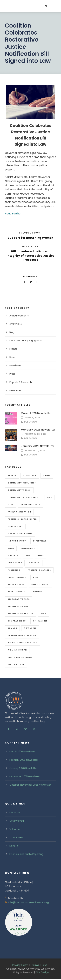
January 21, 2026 (35, 450)
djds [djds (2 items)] (11, 505)
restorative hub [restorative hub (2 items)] (18, 606)
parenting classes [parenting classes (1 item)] (39, 570)
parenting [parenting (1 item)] (14, 570)
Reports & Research (21, 382)
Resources (15, 390)
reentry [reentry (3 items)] (37, 592)
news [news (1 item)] (41, 555)
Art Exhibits (16, 324)
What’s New (16, 837)
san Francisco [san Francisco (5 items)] (17, 621)
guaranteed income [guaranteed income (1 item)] (20, 534)
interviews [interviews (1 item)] (40, 541)
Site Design (42, 972)
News (12, 357)
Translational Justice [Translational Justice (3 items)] (22, 635)
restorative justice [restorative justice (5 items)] (20, 614)
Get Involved (17, 821)
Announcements (19, 316)
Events (13, 349)
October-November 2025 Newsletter (30, 785)
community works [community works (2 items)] (19, 490)
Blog (12, 332)
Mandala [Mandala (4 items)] (13, 555)
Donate (14, 846)
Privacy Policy (20, 965)
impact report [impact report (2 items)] (17, 541)
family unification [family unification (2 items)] (19, 512)
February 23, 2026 (36, 434)
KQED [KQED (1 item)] (11, 548)
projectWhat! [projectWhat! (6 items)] (40, 585)
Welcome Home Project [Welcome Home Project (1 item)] (22, 643)
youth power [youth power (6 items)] (16, 664)
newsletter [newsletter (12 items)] (15, 563)
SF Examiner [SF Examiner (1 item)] (40, 621)
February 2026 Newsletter (38, 430)
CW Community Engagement (26, 341)
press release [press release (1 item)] (16, 585)
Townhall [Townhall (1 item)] (30, 628)
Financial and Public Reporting (26, 854)
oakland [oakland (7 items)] (34, 563)
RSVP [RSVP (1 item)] (43, 614)
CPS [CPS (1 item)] (50, 497)
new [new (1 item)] (28, 555)
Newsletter (15, 366)
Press (12, 374)
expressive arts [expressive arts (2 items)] (30, 505)
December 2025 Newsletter (25, 776)
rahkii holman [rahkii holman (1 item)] (17, 592)
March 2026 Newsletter (36, 413)
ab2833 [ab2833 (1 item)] (12, 475)
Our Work (15, 812)
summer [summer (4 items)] (12, 628)
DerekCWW (31, 422)
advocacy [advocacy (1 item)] (30, 475)
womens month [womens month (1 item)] (17, 650)
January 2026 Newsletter (38, 446)
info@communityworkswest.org (28, 902)
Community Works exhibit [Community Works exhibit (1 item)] (24, 497)
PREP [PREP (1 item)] (36, 577)
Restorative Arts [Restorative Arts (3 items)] (19, 599)
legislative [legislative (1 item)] (28, 548)
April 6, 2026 (32, 418)
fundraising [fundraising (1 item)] (15, 526)
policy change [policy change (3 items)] (17, 577)
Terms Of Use (39, 965)
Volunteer (15, 829)
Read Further (13, 214)
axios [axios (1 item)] (47, 475)
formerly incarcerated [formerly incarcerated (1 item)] (22, 519)
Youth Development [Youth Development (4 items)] (20, 657)
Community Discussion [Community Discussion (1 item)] (22, 483)
